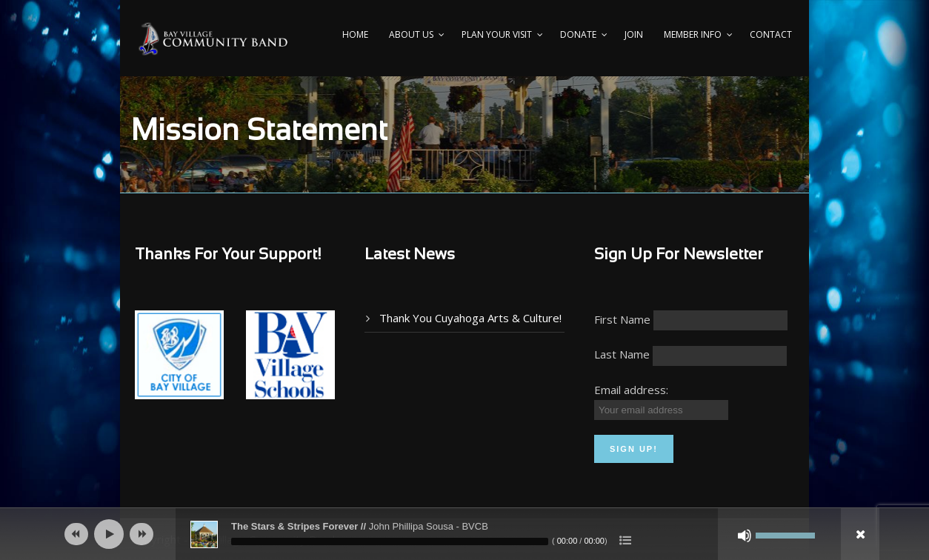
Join (634, 34)
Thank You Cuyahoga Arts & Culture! (470, 318)
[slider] (390, 541)
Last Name (622, 354)
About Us (411, 34)
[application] (464, 534)
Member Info (693, 34)
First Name (622, 319)
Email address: (631, 390)
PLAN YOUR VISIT (497, 34)
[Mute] (745, 536)
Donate (578, 34)
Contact (771, 34)
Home (355, 34)
